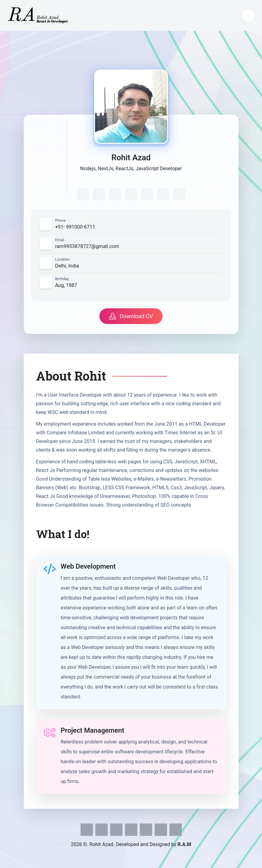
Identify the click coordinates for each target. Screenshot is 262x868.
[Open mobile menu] (248, 15)
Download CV (131, 316)
